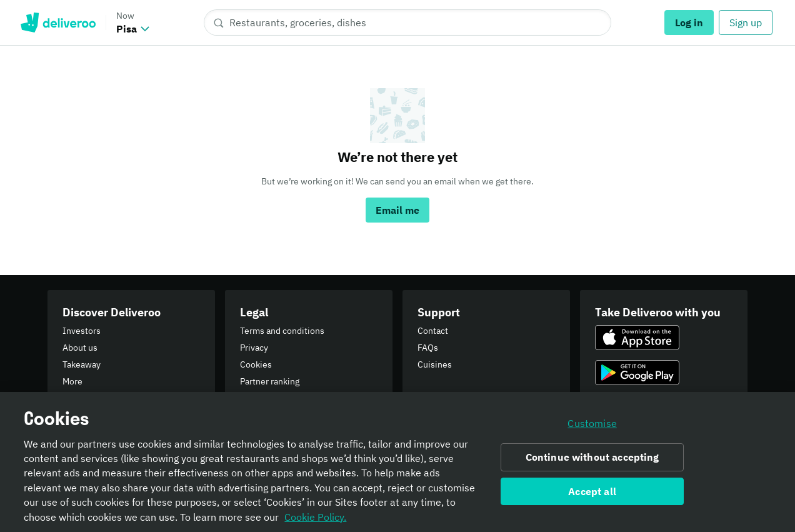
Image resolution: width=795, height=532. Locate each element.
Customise (592, 426)
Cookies (256, 364)
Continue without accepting (592, 460)
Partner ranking (270, 381)
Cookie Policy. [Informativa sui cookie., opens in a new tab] (315, 520)
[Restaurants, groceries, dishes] (407, 23)
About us (80, 348)
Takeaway (82, 364)
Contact (433, 331)
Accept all (592, 494)
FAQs (428, 348)
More (72, 381)
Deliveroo (58, 23)
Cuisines (435, 364)
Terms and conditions (282, 331)
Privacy (254, 348)
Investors (82, 331)
